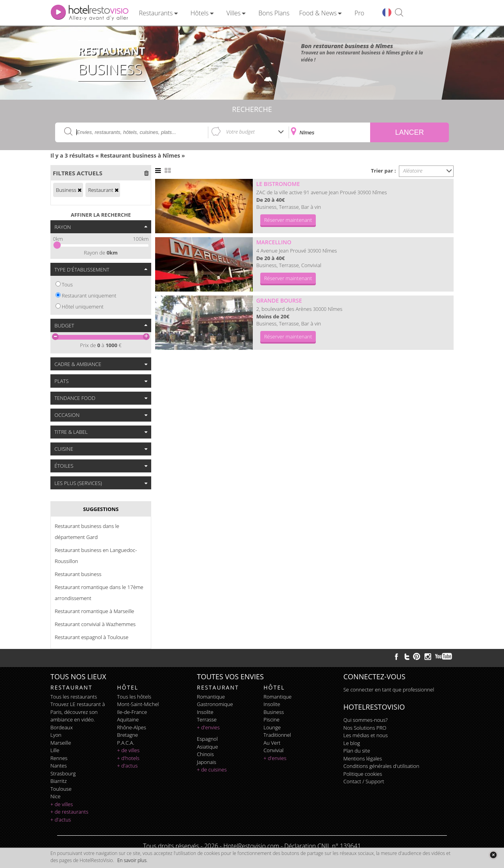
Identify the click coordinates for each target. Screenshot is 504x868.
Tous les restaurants (74, 697)
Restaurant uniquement (89, 296)
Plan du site (357, 751)
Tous (67, 284)
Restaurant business (78, 574)
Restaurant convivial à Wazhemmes (95, 624)
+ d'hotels (128, 758)
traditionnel (277, 735)
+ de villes (62, 804)
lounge (272, 727)
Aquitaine (128, 719)
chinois (205, 754)
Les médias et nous (366, 735)
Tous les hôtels (134, 697)
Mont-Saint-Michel (138, 704)
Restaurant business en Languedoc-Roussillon (96, 556)
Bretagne (127, 735)
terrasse (207, 719)
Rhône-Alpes (132, 727)
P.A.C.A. (126, 743)
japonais (207, 762)
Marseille (61, 743)
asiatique (208, 747)
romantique (211, 697)
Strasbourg (63, 773)
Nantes (58, 766)
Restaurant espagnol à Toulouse (92, 637)
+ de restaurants (69, 812)
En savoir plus (132, 860)
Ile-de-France (132, 712)
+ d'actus (61, 820)
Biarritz (58, 781)
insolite (205, 712)
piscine (271, 719)
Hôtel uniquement (83, 307)
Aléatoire (413, 171)
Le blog (352, 743)
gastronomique (215, 704)
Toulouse (61, 789)
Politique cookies (363, 774)
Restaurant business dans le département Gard (87, 532)
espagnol (207, 739)
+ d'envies (208, 727)
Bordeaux (62, 727)
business (274, 712)
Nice (56, 796)
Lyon (56, 735)
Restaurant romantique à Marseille (94, 611)
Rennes (59, 758)
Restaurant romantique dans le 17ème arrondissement (99, 593)
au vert (272, 743)
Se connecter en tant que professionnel (389, 690)
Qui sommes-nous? (365, 720)
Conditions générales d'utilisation (381, 766)
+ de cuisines (212, 769)
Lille (55, 750)
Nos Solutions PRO (365, 728)
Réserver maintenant (288, 220)
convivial (273, 750)
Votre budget (240, 132)
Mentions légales (363, 758)
